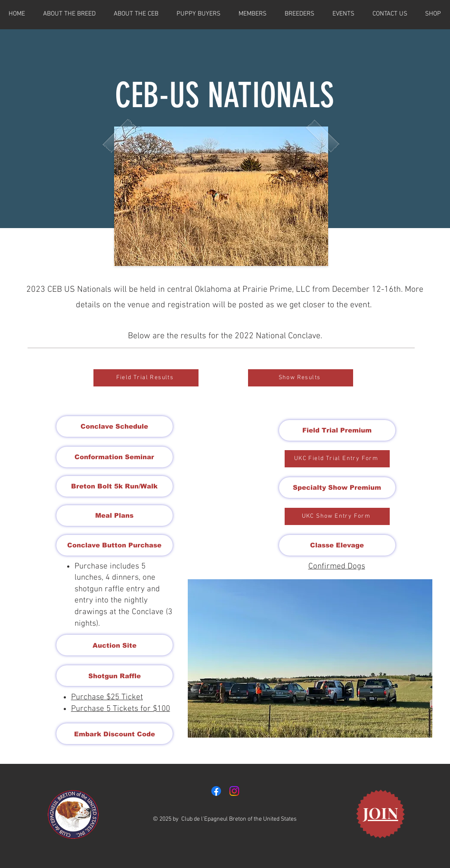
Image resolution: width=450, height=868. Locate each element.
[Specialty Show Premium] (337, 488)
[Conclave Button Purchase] (115, 545)
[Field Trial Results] (146, 378)
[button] (310, 658)
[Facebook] (216, 791)
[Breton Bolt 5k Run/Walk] (115, 486)
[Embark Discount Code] (115, 734)
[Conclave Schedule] (115, 426)
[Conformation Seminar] (115, 457)
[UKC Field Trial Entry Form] (337, 459)
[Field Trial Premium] (337, 430)
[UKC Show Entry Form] (337, 516)
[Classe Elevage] (337, 545)
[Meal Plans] (115, 516)
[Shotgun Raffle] (115, 676)
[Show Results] (301, 378)
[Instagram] (234, 791)
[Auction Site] (115, 645)
